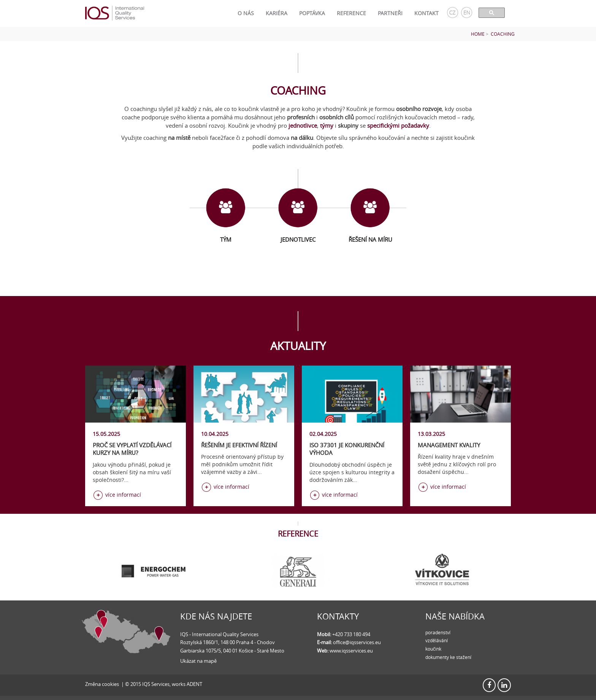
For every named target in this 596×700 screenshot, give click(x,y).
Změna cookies (102, 684)
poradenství (438, 632)
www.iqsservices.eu (351, 651)
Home (478, 34)
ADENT (194, 684)
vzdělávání (437, 640)
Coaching (503, 34)
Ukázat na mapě (198, 661)
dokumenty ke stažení (448, 657)
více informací (123, 495)
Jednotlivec (298, 239)
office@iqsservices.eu (357, 642)
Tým (226, 239)
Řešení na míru (370, 239)
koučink (433, 649)
